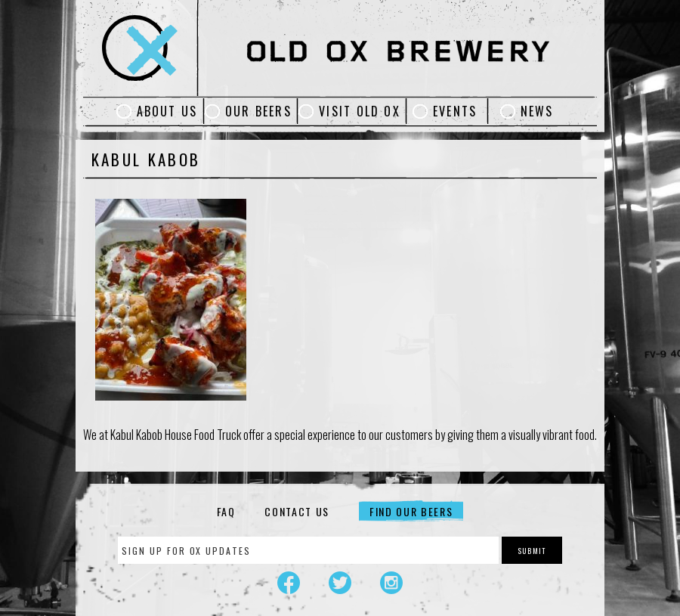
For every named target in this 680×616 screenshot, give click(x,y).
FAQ (226, 511)
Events (455, 111)
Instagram (391, 583)
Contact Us (297, 511)
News (537, 111)
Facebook (289, 583)
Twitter (340, 583)
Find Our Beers (411, 511)
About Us (167, 111)
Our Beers (258, 111)
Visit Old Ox (360, 111)
